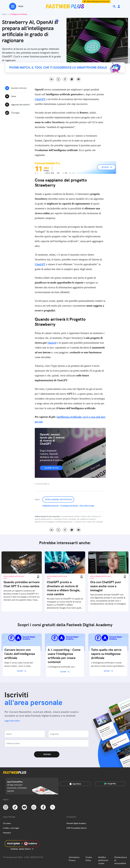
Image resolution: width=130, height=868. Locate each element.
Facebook (65, 79)
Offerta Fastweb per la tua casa (98, 2)
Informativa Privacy (74, 859)
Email (79, 79)
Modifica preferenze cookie (103, 860)
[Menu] (16, 6)
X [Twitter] (58, 79)
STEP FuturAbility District (77, 828)
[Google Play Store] (110, 784)
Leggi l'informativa (12, 721)
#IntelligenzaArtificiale (69, 506)
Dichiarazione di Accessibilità (121, 860)
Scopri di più (52, 468)
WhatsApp (72, 79)
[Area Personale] (119, 7)
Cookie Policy (89, 859)
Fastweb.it (7, 833)
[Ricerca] (115, 6)
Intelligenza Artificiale (59, 499)
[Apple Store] (75, 784)
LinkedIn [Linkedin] (52, 79)
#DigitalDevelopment (51, 506)
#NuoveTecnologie (87, 506)
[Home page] (65, 6)
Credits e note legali (11, 828)
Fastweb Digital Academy (76, 823)
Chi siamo (7, 823)
